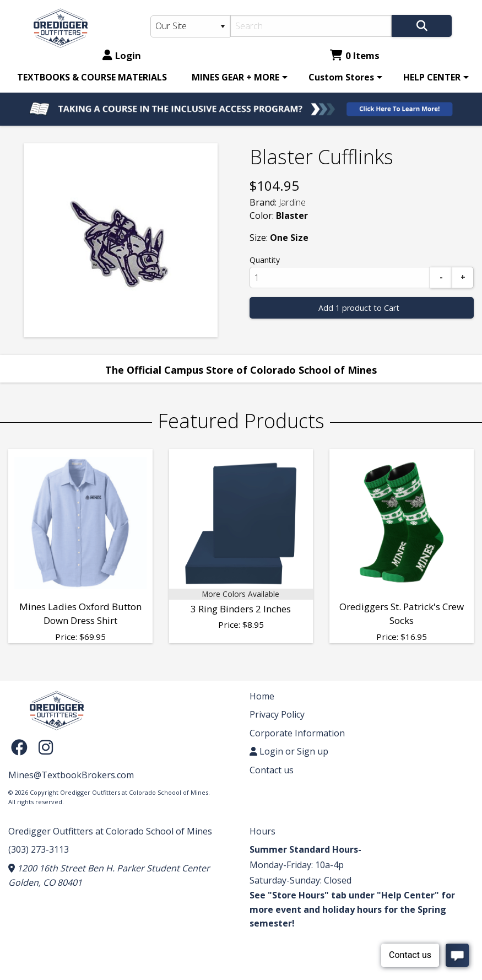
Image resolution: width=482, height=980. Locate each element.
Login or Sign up (289, 751)
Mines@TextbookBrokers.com (71, 775)
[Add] (463, 278)
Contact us (272, 770)
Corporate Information (297, 733)
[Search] (311, 26)
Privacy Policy (277, 714)
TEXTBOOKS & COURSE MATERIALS (92, 77)
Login (122, 55)
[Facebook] (22, 747)
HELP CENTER (432, 77)
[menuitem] (92, 77)
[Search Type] (190, 26)
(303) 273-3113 (39, 849)
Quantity (265, 260)
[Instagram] (46, 747)
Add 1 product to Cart (359, 308)
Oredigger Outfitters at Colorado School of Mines (110, 831)
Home (262, 696)
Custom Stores (341, 77)
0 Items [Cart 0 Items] (355, 55)
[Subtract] (441, 278)
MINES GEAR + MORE (235, 77)
